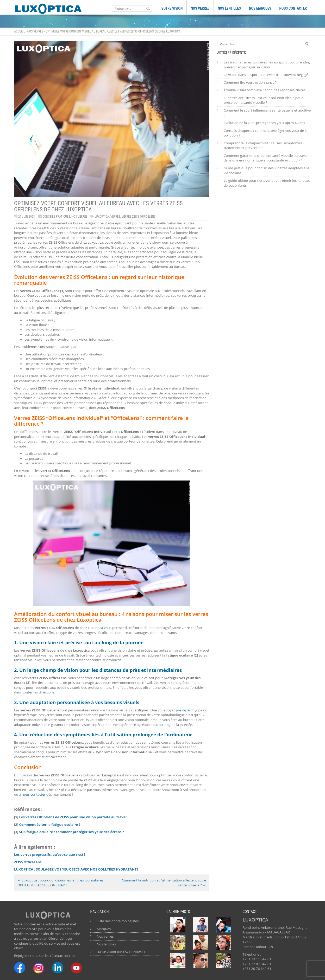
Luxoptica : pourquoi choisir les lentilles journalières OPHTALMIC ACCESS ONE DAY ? (61, 883)
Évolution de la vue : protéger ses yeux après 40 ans (264, 123)
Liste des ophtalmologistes (118, 921)
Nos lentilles (107, 944)
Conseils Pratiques (56, 217)
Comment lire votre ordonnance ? (250, 82)
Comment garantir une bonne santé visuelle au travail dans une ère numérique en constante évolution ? (266, 158)
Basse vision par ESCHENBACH (121, 952)
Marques (104, 929)
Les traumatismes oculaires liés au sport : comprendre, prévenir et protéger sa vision (267, 65)
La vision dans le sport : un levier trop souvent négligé (266, 75)
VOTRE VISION (172, 8)
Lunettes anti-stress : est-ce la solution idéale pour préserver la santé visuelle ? (263, 100)
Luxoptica (102, 217)
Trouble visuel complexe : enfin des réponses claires (265, 90)
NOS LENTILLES (229, 8)
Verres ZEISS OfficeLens (139, 217)
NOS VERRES (200, 8)
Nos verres (35, 31)
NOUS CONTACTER (293, 8)
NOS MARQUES (260, 8)
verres (115, 217)
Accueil (20, 31)
